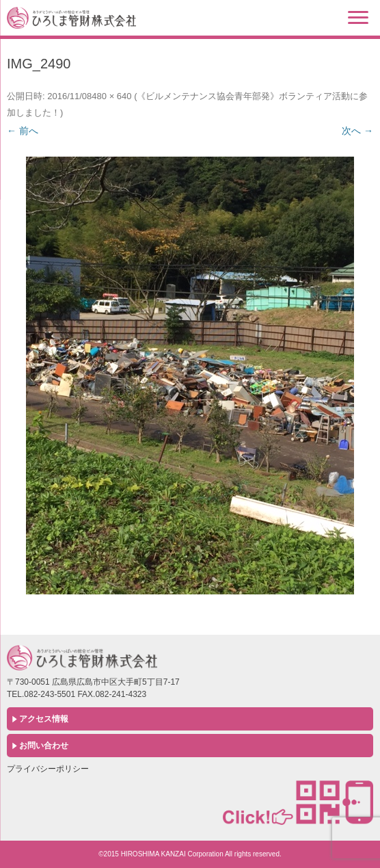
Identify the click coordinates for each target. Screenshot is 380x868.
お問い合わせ (44, 746)
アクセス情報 (44, 719)
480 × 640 (111, 96)
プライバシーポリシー (48, 769)
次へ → (357, 131)
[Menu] (358, 17)
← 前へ (23, 131)
